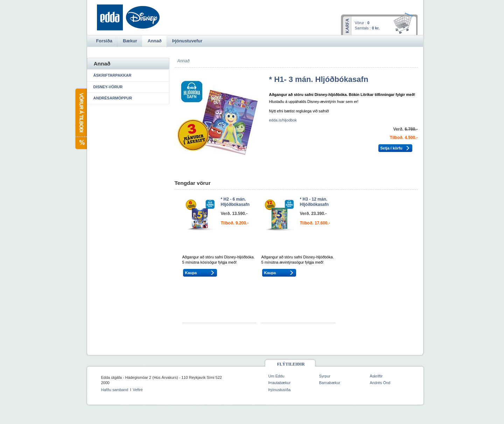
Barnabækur (330, 383)
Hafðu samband (115, 390)
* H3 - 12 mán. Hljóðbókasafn (314, 202)
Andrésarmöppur (113, 98)
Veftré (138, 390)
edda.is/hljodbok (283, 120)
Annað (155, 41)
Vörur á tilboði (81, 119)
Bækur (130, 41)
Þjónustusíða (280, 390)
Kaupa (191, 273)
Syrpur (325, 376)
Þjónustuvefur (187, 41)
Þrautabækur (280, 383)
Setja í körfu (391, 148)
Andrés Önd (380, 383)
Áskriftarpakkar (113, 75)
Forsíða (104, 41)
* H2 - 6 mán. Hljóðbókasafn (235, 202)
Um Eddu (276, 376)
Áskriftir (376, 376)
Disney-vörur (108, 87)
